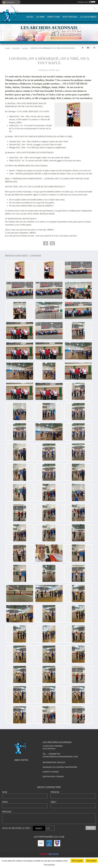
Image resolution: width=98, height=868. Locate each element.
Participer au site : (86, 2)
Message (7, 812)
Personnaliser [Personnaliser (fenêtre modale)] (49, 865)
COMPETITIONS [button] (54, 17)
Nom (5, 792)
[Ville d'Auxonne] (57, 843)
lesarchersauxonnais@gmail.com (60, 757)
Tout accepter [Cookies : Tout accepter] (77, 861)
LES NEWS (40, 17)
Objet (54, 802)
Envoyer (91, 828)
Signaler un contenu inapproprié (60, 767)
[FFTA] (49, 843)
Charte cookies (51, 772)
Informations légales (54, 762)
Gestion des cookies (53, 777)
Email (6, 802)
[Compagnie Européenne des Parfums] (41, 843)
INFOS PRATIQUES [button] (70, 17)
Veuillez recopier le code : (17, 828)
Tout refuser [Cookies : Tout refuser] (91, 861)
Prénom (56, 792)
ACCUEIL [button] (30, 17)
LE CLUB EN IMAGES (88, 17)
